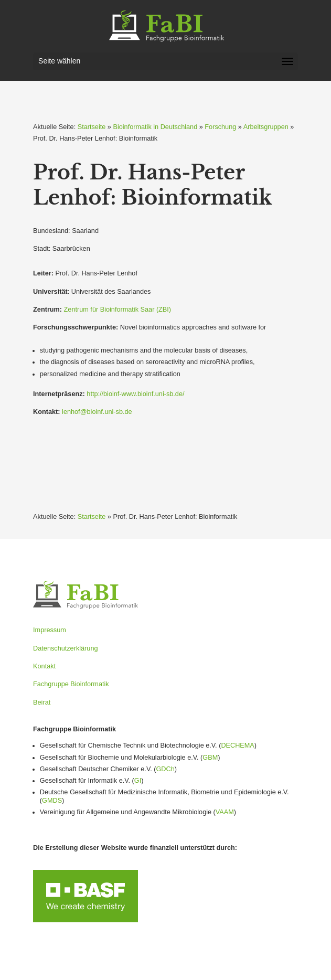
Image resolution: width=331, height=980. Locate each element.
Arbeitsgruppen (266, 127)
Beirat (42, 702)
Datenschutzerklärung (65, 648)
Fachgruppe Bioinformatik (71, 684)
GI (138, 781)
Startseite (92, 127)
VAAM (225, 812)
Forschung (220, 127)
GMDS (52, 801)
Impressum (50, 630)
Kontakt (44, 666)
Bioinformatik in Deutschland (155, 127)
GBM (210, 758)
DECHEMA (237, 745)
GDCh (165, 769)
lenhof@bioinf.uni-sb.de (97, 412)
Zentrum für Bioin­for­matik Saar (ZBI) (118, 310)
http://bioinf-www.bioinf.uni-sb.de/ (135, 394)
